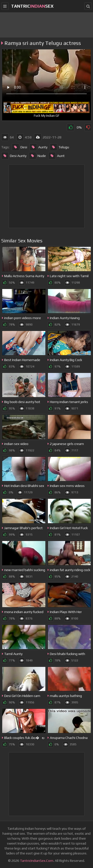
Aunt (56, 156)
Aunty (38, 147)
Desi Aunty (14, 156)
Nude (37, 156)
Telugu (59, 147)
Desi (19, 147)
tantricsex (32, 6)
